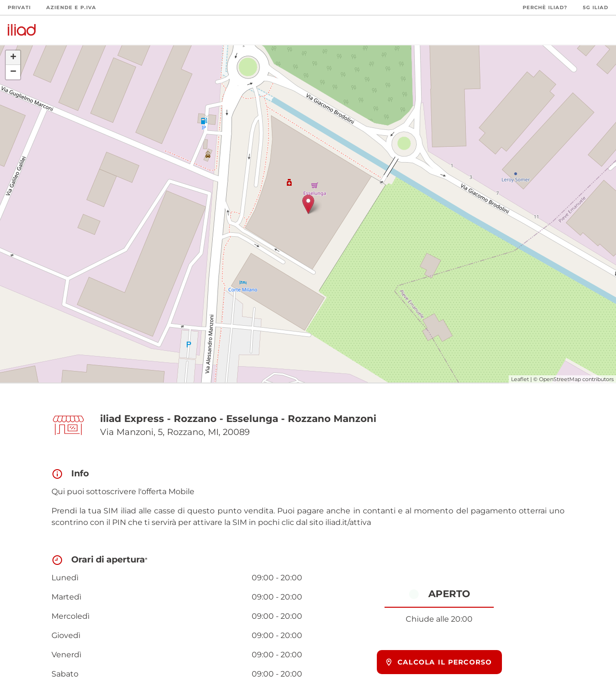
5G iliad (596, 7)
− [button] (13, 72)
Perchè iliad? (545, 7)
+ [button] (13, 58)
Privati (19, 7)
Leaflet (520, 379)
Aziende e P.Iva (71, 7)
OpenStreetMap (560, 379)
